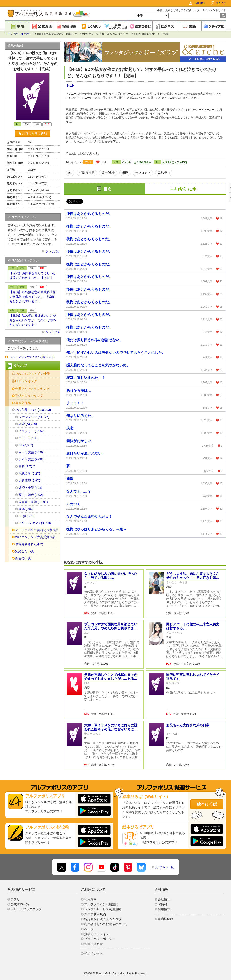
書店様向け (166, 919)
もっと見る (53, 251)
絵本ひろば (207, 804)
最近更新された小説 (29, 544)
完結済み (164, 173)
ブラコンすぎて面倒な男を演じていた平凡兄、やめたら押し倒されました (111, 628)
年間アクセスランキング (32, 389)
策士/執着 (108, 173)
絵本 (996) (26, 509)
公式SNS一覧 (164, 867)
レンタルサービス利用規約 (103, 909)
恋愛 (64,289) (28, 424)
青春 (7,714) (27, 466)
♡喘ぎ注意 (87, 173)
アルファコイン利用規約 (101, 904)
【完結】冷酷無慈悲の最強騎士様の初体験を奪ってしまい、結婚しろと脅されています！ (33, 297)
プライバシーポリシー (100, 939)
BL (157, 162)
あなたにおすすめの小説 (33, 373)
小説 (15, 34)
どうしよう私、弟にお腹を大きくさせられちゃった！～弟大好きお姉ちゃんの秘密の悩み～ (193, 578)
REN (71, 85)
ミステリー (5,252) (32, 431)
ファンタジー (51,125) (34, 417)
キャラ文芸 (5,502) (32, 452)
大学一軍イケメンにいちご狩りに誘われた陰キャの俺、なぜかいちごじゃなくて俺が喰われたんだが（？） (111, 729)
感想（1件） (189, 189)
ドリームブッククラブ (26, 909)
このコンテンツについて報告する (32, 357)
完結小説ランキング (29, 396)
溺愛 (125, 173)
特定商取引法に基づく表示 (103, 919)
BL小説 (25, 34)
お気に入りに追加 (33, 133)
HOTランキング (26, 381)
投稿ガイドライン (97, 934)
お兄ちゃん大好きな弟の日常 (188, 725)
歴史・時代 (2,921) (32, 495)
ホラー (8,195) (29, 438)
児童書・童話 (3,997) (33, 502)
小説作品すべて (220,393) (33, 410)
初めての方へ (94, 953)
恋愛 (22, 268)
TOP (8, 34)
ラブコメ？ (143, 173)
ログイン (221, 3)
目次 (107, 189)
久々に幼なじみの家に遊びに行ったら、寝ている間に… (111, 576)
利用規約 (90, 899)
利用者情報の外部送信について (106, 924)
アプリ (15, 899)
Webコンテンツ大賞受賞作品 (35, 537)
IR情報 (162, 904)
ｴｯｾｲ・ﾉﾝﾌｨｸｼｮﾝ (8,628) (35, 523)
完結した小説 (25, 551)
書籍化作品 (23, 403)
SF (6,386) (26, 445)
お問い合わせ (94, 944)
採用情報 (164, 909)
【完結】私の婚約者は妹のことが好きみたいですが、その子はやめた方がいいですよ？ (33, 320)
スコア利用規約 (95, 914)
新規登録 (200, 3)
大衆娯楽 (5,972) (30, 481)
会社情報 (164, 899)
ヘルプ (89, 929)
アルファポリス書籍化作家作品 (37, 530)
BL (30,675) (27, 516)
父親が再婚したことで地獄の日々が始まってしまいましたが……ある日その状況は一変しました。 (111, 679)
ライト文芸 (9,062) (32, 459)
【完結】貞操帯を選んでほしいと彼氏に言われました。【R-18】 (33, 275)
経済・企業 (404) (30, 488)
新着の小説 (23, 558)
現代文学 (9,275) (30, 474)
